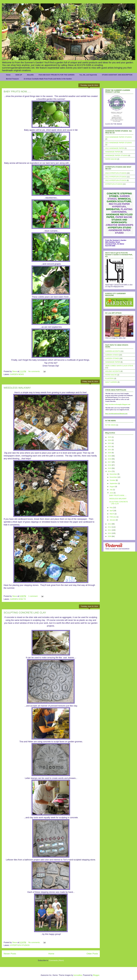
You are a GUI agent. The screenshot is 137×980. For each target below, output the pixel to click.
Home (8, 75)
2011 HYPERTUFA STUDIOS (116, 177)
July (111, 490)
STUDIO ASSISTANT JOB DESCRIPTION (117, 75)
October (113, 480)
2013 (110, 524)
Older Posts (92, 954)
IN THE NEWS (111, 425)
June (112, 493)
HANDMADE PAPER (113, 152)
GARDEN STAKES (112, 355)
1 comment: (33, 596)
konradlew (78, 975)
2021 (110, 450)
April (111, 511)
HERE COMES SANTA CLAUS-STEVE (119, 366)
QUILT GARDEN (111, 382)
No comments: (35, 371)
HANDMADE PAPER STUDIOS (117, 155)
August (112, 487)
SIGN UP (19, 75)
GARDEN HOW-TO (18, 599)
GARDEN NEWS (17, 374)
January (113, 520)
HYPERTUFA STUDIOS (20, 945)
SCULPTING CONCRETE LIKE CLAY (25, 613)
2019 (110, 456)
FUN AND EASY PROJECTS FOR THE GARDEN (56, 75)
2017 (110, 462)
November (113, 477)
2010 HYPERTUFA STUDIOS (116, 173)
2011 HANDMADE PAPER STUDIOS (119, 143)
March (112, 514)
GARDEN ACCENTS (113, 351)
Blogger (96, 975)
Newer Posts (10, 954)
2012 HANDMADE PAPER (115, 148)
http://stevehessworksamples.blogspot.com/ (118, 404)
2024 (110, 440)
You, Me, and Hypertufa (88, 75)
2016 (110, 465)
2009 (110, 536)
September (114, 483)
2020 (110, 453)
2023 (110, 443)
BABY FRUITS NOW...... (17, 92)
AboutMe (30, 75)
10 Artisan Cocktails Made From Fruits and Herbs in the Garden (48, 79)
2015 (110, 468)
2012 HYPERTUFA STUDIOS (116, 180)
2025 (110, 437)
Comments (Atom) (56, 960)
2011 (110, 530)
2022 (110, 447)
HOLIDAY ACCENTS (113, 371)
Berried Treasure (12, 79)
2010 (110, 533)
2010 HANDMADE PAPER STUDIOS (119, 137)
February (113, 517)
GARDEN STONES (112, 358)
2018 (110, 459)
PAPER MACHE (111, 159)
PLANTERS (109, 378)
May (111, 508)
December (113, 474)
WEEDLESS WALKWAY (17, 388)
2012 (110, 527)
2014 (110, 471)
